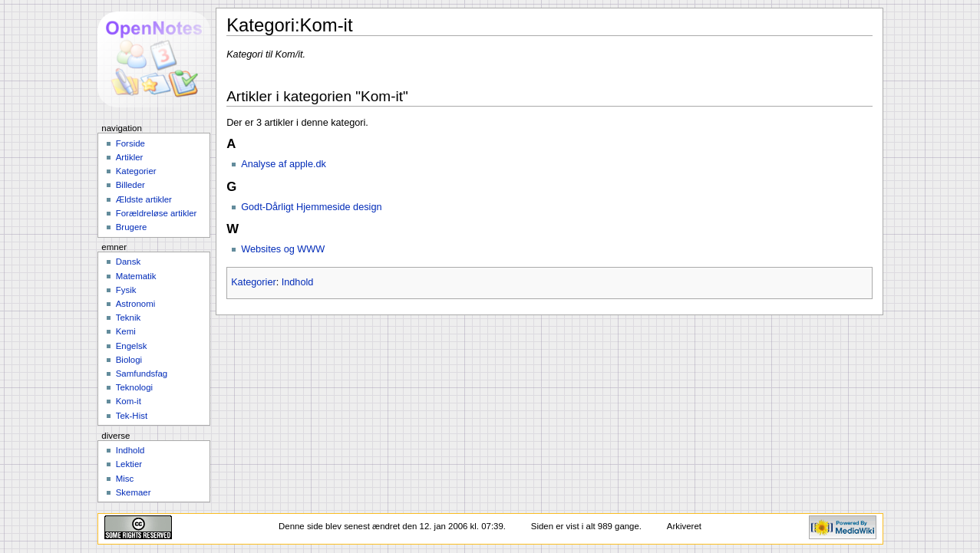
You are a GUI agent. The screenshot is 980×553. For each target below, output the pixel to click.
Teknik (128, 318)
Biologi (129, 360)
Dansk (128, 262)
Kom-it (129, 401)
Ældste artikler (144, 199)
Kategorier (254, 282)
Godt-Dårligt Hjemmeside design (311, 207)
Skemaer (134, 492)
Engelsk (132, 346)
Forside (130, 143)
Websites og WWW (283, 249)
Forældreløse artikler (157, 213)
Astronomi (136, 304)
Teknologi (134, 387)
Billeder (130, 185)
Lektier (129, 464)
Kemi (126, 331)
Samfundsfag (142, 374)
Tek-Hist (132, 416)
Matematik (136, 276)
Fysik (126, 290)
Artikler (130, 157)
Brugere (132, 227)
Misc (125, 479)
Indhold (298, 282)
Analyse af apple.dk (284, 164)
